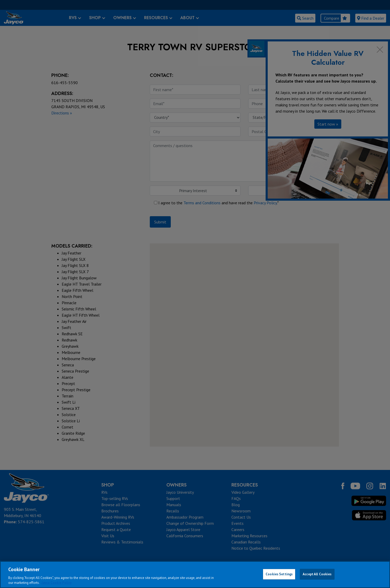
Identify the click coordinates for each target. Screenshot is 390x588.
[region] (195, 575)
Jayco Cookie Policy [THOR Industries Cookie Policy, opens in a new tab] (56, 583)
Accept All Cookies (317, 574)
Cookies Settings (279, 574)
